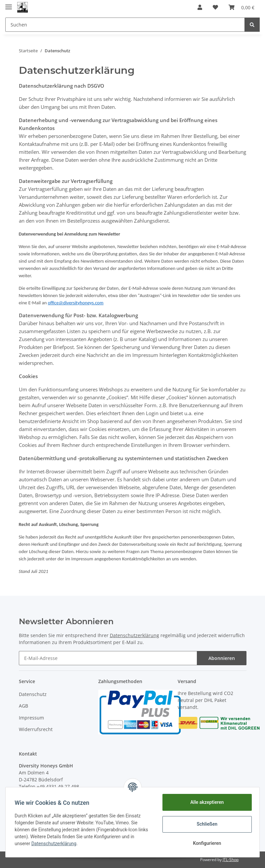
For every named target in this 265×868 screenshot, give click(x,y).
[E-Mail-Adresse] (108, 658)
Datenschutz (33, 694)
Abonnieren (222, 658)
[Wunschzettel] (215, 7)
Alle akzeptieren (205, 802)
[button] (200, 7)
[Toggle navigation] (9, 4)
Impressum (31, 718)
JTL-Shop (231, 860)
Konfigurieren (205, 843)
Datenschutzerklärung (134, 635)
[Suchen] (125, 25)
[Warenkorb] (242, 7)
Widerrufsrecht (36, 729)
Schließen (206, 824)
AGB (23, 706)
